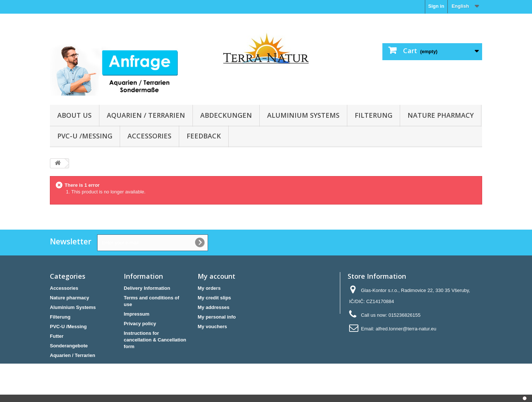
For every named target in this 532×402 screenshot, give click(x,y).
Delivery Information (147, 288)
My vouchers (212, 327)
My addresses (214, 307)
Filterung (374, 115)
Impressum (137, 314)
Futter (57, 336)
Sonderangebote (69, 346)
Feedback (204, 136)
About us (74, 115)
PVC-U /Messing (85, 136)
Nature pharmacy (441, 115)
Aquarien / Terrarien (146, 115)
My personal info (217, 317)
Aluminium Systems (303, 115)
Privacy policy (140, 324)
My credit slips (214, 298)
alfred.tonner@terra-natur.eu (406, 329)
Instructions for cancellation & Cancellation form (155, 340)
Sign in (436, 6)
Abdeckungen (226, 115)
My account (216, 276)
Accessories (149, 136)
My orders (209, 288)
